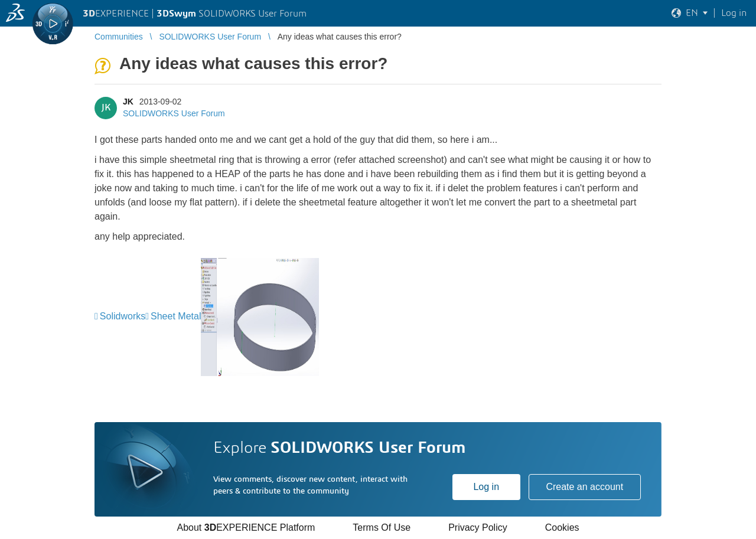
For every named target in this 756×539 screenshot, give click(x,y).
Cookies (562, 527)
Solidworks (123, 316)
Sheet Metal (176, 316)
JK (128, 102)
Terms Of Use (382, 527)
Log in (486, 487)
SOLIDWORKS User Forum (174, 113)
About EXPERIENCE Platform (246, 527)
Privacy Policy (478, 527)
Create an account (584, 487)
